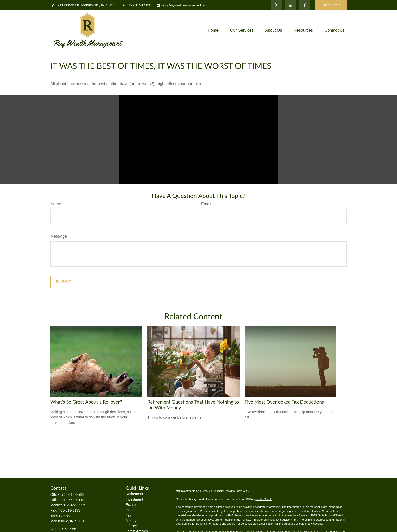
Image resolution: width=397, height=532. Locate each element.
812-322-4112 (74, 505)
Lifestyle (132, 526)
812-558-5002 (73, 500)
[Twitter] (277, 5)
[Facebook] (304, 5)
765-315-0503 (136, 5)
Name (56, 204)
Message (59, 236)
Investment (134, 499)
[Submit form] (63, 282)
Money (131, 521)
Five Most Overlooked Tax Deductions (284, 402)
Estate (131, 505)
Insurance (134, 510)
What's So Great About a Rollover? (86, 402)
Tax (129, 515)
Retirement (134, 494)
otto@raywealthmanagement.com (182, 5)
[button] (213, 31)
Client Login (331, 5)
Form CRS (242, 491)
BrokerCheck (264, 499)
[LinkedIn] (291, 5)
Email (206, 204)
